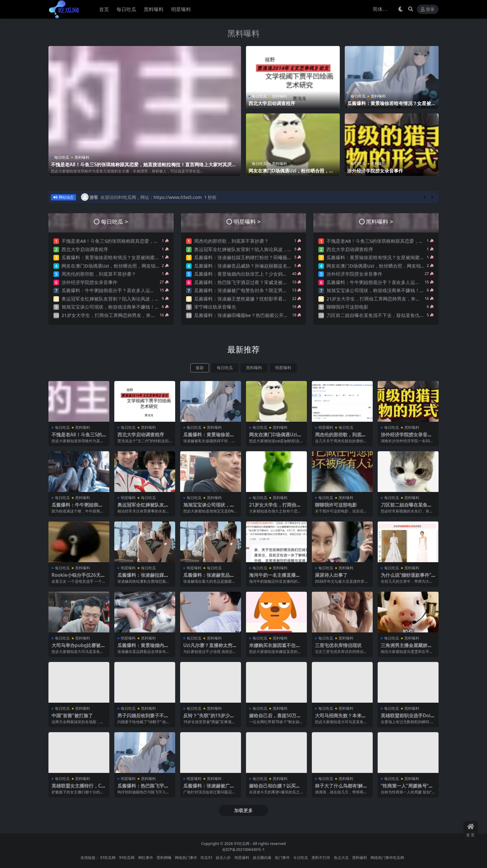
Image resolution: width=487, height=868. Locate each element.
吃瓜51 (207, 858)
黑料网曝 (164, 858)
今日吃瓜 (301, 858)
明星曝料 (283, 368)
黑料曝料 (243, 33)
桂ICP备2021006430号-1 (244, 850)
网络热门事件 (186, 858)
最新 (200, 368)
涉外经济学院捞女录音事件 (375, 171)
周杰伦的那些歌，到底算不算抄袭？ (99, 274)
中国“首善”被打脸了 (72, 715)
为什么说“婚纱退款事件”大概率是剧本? (406, 578)
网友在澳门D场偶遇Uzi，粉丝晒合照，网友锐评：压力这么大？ (291, 173)
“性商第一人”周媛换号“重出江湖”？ (407, 788)
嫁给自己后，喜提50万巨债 (275, 718)
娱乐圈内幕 (262, 858)
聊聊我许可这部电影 (347, 307)
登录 (428, 9)
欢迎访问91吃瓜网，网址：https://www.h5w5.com (151, 197)
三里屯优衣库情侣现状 (338, 645)
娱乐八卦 (223, 858)
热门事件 (282, 858)
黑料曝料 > (379, 221)
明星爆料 (242, 858)
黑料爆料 (360, 858)
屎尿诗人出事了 (331, 575)
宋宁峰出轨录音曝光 (215, 307)
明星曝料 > (247, 221)
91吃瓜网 (242, 844)
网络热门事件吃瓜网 (387, 858)
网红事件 (146, 858)
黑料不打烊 (321, 858)
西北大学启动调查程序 (272, 103)
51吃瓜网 (108, 858)
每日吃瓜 (62, 157)
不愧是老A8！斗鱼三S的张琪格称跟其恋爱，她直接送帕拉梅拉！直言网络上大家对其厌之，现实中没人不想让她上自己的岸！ (141, 167)
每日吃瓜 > (114, 221)
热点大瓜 (341, 858)
